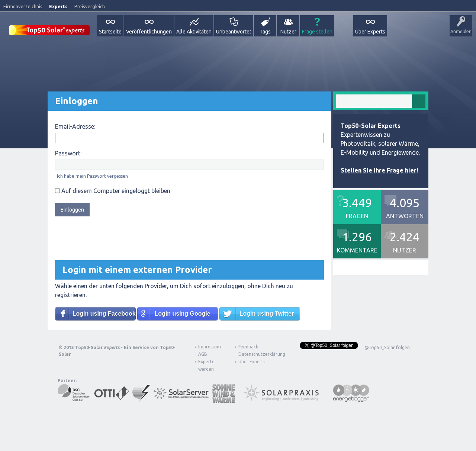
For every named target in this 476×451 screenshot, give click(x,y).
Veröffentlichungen (149, 32)
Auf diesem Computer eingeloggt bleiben (113, 191)
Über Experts (370, 32)
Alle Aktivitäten (194, 32)
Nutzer (288, 32)
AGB (203, 354)
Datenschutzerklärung (256, 354)
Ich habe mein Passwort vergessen (92, 176)
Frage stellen (317, 32)
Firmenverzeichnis (23, 6)
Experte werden (206, 365)
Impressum (210, 347)
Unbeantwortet (234, 32)
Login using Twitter (267, 314)
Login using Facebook (104, 314)
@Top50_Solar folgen (387, 347)
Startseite (110, 32)
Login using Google (182, 314)
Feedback (248, 347)
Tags (265, 32)
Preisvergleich (90, 6)
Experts (58, 6)
